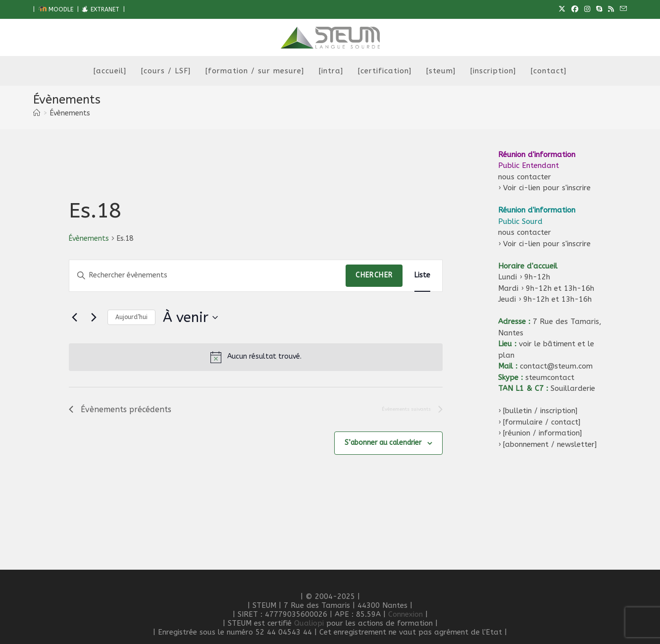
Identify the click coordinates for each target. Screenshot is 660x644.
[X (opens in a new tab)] (562, 9)
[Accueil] (37, 113)
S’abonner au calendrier (383, 443)
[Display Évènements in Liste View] (422, 276)
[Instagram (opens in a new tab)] (587, 9)
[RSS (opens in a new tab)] (611, 9)
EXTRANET (100, 9)
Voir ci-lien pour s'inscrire (547, 188)
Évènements (70, 113)
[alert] (256, 357)
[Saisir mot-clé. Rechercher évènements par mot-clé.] (208, 276)
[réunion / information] (542, 433)
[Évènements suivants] (94, 318)
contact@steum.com (556, 366)
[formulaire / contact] (542, 422)
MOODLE (56, 9)
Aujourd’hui (131, 317)
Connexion (406, 614)
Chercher (374, 275)
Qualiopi (309, 623)
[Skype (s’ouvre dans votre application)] (599, 9)
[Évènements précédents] (75, 318)
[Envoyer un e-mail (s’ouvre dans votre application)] (622, 9)
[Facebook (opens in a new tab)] (575, 9)
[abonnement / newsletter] (550, 444)
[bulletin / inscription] (540, 411)
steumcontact (550, 377)
